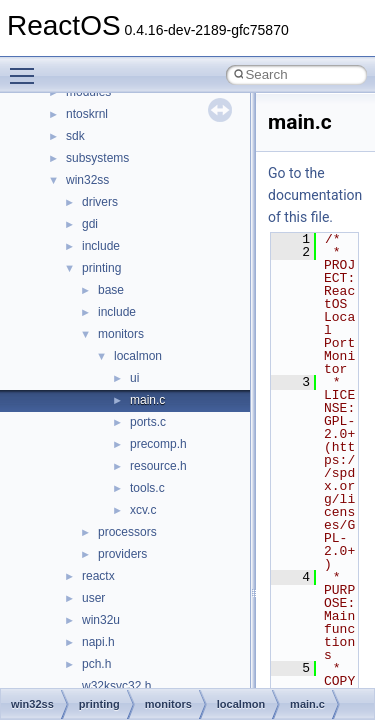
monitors (121, 334)
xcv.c (143, 510)
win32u (101, 620)
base (111, 290)
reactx (98, 576)
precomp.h (158, 444)
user (93, 598)
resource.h (158, 466)
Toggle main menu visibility (27, 67)
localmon (138, 356)
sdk (75, 136)
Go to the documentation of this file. (315, 195)
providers (122, 554)
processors (127, 532)
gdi (90, 224)
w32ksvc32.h (116, 686)
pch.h (96, 664)
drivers (100, 202)
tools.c (147, 488)
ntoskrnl (87, 114)
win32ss (87, 180)
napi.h (98, 642)
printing (101, 268)
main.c (147, 400)
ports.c (148, 422)
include (101, 246)
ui (134, 378)
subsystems (97, 158)
